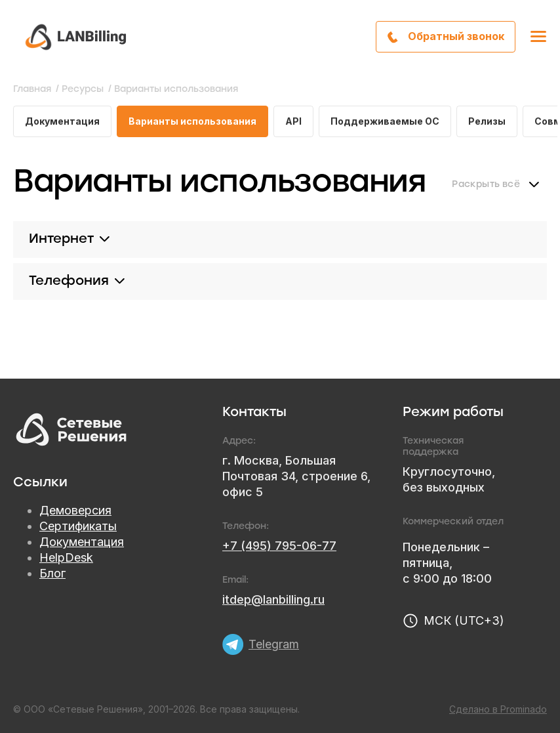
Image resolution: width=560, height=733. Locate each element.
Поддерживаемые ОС (385, 121)
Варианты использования (192, 121)
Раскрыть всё (486, 185)
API (293, 121)
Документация (62, 121)
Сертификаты (78, 526)
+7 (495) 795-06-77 (279, 546)
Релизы (487, 121)
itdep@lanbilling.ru (273, 599)
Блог (52, 573)
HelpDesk (66, 557)
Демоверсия (75, 510)
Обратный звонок (456, 36)
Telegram (274, 644)
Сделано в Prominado (498, 709)
